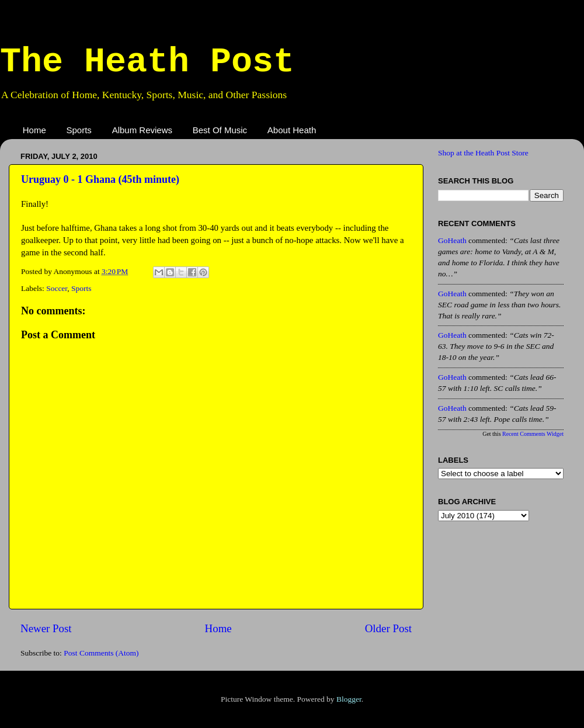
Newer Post (46, 628)
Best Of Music (220, 130)
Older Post (388, 628)
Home (34, 130)
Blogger (349, 699)
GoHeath (452, 240)
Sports (79, 130)
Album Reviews (142, 130)
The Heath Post (147, 62)
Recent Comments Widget (533, 434)
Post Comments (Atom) (101, 653)
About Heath (292, 130)
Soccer (57, 288)
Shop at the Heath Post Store (483, 153)
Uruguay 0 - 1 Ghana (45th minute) (100, 179)
